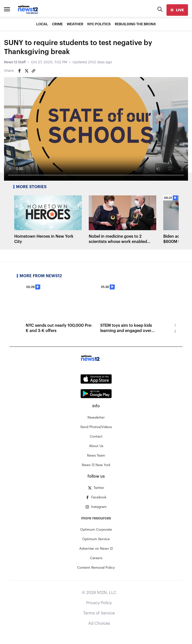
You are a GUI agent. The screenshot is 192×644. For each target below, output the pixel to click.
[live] (177, 10)
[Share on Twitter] (26, 71)
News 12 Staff (15, 62)
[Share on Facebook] (19, 71)
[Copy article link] (33, 71)
